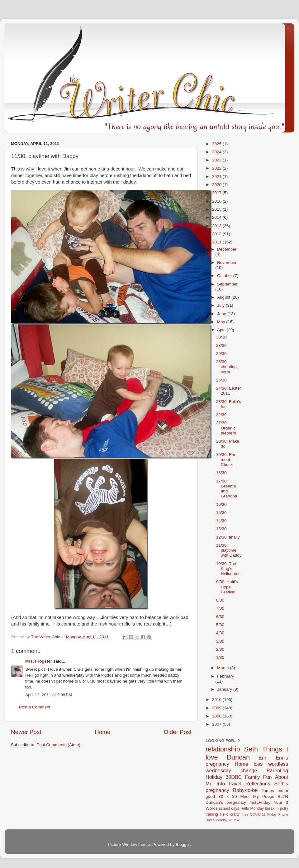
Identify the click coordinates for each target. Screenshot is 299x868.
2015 (217, 209)
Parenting (277, 770)
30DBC (234, 777)
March (223, 668)
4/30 (220, 633)
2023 (217, 160)
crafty (235, 814)
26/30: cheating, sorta (227, 367)
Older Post (178, 732)
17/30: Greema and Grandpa (227, 489)
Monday (221, 820)
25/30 (221, 380)
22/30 (221, 415)
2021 (217, 177)
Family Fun (259, 777)
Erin (263, 758)
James (268, 791)
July (221, 305)
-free (245, 814)
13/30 (221, 529)
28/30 (221, 345)
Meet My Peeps (257, 796)
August (224, 297)
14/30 (221, 521)
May (222, 322)
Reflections (258, 784)
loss (258, 764)
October (225, 276)
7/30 (220, 608)
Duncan (238, 757)
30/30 (221, 337)
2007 (217, 724)
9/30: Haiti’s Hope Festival (227, 587)
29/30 (221, 354)
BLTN (283, 796)
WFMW (234, 820)
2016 (217, 201)
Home (102, 732)
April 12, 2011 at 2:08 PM (49, 695)
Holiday (214, 777)
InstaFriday (260, 802)
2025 (217, 144)
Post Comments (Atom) (59, 745)
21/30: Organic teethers (226, 428)
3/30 (220, 641)
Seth (251, 749)
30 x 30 (228, 796)
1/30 (220, 657)
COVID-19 (258, 814)
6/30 (220, 617)
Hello (224, 814)
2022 (217, 168)
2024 (217, 152)
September (227, 284)
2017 (217, 193)
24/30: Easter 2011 (229, 391)
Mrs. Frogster (39, 661)
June (222, 314)
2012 (217, 234)
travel (235, 784)
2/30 (220, 649)
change (249, 770)
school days (229, 808)
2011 (217, 242)
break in (272, 808)
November (227, 263)
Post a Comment (35, 707)
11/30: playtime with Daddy (229, 550)
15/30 (221, 513)
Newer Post (26, 732)
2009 (217, 708)
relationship (223, 749)
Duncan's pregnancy (226, 802)
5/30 (220, 625)
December (227, 249)
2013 (217, 226)
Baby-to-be (245, 790)
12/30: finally (228, 537)
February (225, 676)
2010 (217, 700)
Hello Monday (252, 808)
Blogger (183, 844)
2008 (217, 716)
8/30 (220, 600)
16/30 (221, 504)
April (222, 330)
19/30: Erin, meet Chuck (227, 460)
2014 (217, 217)
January (225, 689)
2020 (217, 185)
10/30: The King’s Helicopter (228, 569)
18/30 (221, 473)
